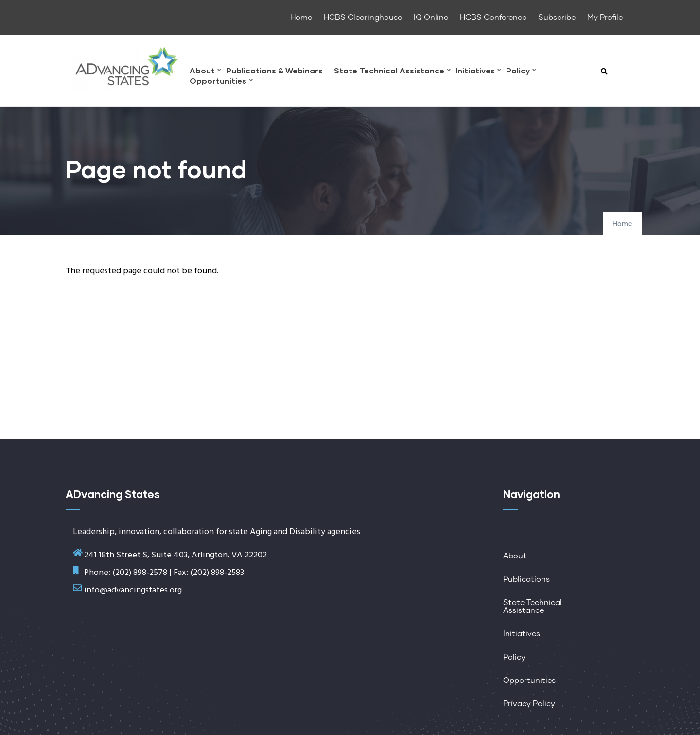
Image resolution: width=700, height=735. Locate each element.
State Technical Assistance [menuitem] (392, 72)
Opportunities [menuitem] (221, 82)
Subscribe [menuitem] (557, 18)
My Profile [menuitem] (605, 18)
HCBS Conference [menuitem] (493, 18)
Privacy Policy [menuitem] (529, 704)
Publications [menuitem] (526, 579)
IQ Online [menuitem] (431, 18)
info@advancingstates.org (133, 590)
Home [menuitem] (301, 18)
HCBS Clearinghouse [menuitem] (363, 18)
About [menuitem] (205, 72)
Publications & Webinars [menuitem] (274, 71)
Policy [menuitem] (521, 72)
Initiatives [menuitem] (478, 72)
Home (622, 224)
